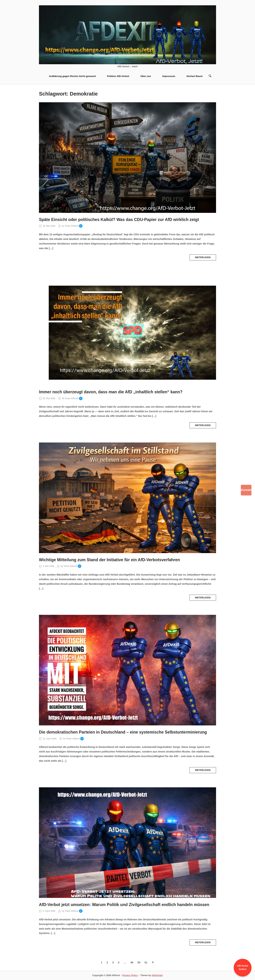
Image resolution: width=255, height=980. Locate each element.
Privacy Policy (130, 975)
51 (146, 962)
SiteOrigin (157, 975)
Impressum (169, 76)
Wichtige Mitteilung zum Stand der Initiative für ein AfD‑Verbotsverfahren (109, 560)
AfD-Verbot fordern (243, 968)
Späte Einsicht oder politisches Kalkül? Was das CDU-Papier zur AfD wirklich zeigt (119, 220)
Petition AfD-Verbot (118, 76)
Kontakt (246, 490)
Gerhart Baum (195, 76)
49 (132, 962)
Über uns (146, 76)
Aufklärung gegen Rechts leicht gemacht (72, 76)
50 (139, 962)
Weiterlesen (203, 257)
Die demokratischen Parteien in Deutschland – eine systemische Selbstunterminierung (123, 732)
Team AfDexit (74, 226)
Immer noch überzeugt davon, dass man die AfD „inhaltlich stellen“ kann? (111, 392)
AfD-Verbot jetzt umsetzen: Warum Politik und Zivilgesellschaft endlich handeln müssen (124, 905)
